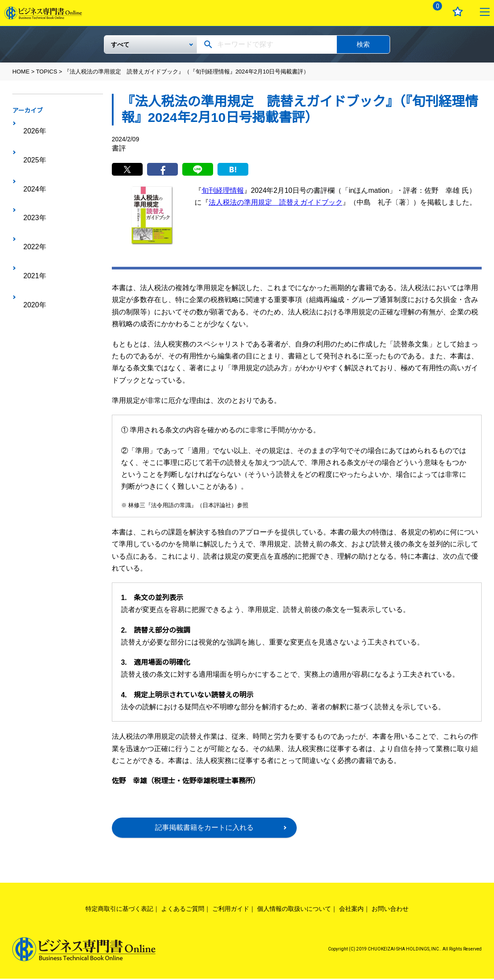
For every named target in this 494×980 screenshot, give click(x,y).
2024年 (30, 151)
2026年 (30, 124)
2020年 (30, 206)
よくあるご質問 (183, 910)
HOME (21, 72)
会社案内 (351, 910)
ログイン (407, 12)
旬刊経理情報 (223, 192)
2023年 (30, 165)
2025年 (30, 137)
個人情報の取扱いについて (294, 910)
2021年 (30, 192)
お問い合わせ (390, 910)
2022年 (30, 178)
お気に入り (458, 12)
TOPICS (47, 72)
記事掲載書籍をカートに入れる (204, 829)
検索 (363, 44)
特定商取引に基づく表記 (119, 910)
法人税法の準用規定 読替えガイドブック (276, 204)
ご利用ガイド (231, 910)
